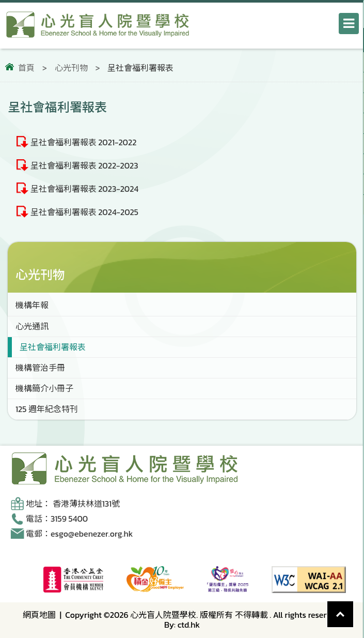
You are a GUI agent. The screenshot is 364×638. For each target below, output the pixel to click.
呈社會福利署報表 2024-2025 (85, 212)
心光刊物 (71, 68)
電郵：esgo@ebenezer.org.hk (79, 534)
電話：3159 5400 (57, 519)
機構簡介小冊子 (44, 388)
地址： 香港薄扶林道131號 (73, 504)
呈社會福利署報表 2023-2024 (85, 189)
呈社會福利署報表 (53, 347)
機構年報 (32, 305)
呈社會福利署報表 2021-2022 (84, 142)
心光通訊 (32, 326)
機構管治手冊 (40, 368)
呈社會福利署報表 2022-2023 (84, 165)
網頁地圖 (39, 615)
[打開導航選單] (349, 24)
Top (353, 606)
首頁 (26, 68)
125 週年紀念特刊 (47, 409)
